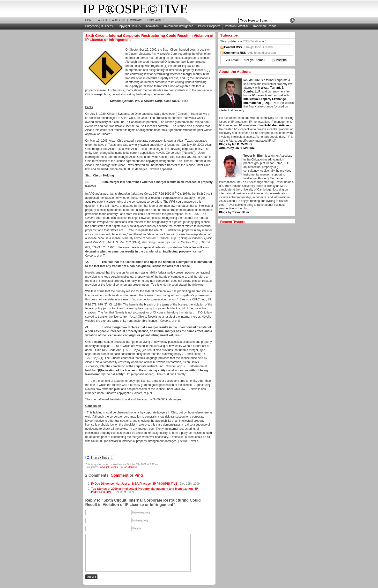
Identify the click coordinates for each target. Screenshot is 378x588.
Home (89, 20)
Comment (119, 475)
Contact (136, 20)
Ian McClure (130, 467)
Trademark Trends (264, 26)
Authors (119, 20)
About (103, 20)
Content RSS (233, 47)
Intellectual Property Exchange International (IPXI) (265, 101)
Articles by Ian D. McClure (237, 148)
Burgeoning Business (99, 26)
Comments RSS (235, 53)
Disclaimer (156, 20)
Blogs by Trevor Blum (234, 212)
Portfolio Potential (236, 26)
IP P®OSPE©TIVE (136, 9)
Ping (139, 475)
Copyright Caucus (129, 26)
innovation (152, 26)
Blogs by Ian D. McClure (236, 144)
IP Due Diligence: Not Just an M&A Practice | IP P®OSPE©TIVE (134, 484)
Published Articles (277, 125)
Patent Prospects (209, 26)
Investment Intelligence (178, 26)
